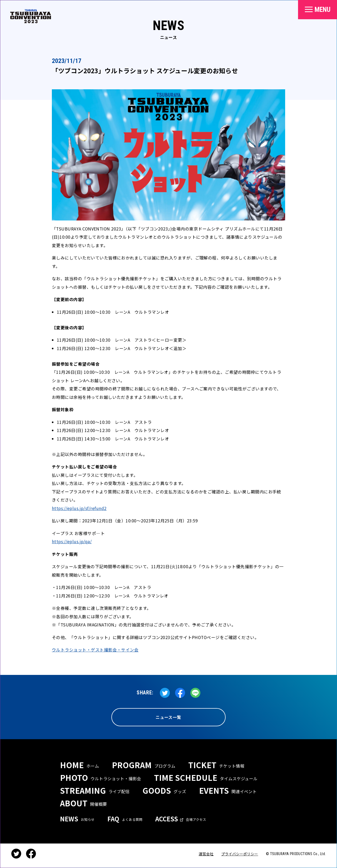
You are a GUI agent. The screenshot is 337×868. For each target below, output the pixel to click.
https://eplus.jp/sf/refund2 (79, 508)
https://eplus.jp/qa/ (72, 541)
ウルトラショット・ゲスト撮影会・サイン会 (95, 650)
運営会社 (206, 854)
